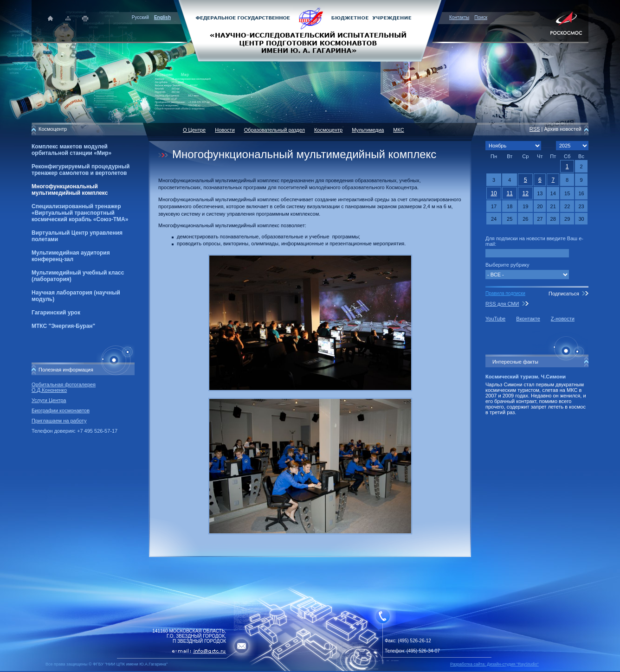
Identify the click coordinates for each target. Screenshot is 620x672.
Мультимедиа (368, 130)
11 (509, 193)
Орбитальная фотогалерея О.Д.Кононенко (64, 387)
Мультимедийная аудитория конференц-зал (71, 256)
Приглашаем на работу (59, 421)
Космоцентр (328, 130)
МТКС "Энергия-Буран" (63, 326)
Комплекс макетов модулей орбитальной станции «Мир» (71, 150)
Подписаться (564, 294)
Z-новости (563, 319)
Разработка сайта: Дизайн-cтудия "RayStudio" (494, 664)
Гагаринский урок (56, 313)
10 (494, 193)
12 (526, 193)
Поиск (481, 17)
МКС (398, 130)
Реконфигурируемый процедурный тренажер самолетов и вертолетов (81, 170)
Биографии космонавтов (61, 410)
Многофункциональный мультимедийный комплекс (70, 190)
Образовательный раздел (274, 130)
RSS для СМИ (502, 304)
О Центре (194, 130)
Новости (225, 130)
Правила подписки (505, 293)
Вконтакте (528, 319)
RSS (535, 129)
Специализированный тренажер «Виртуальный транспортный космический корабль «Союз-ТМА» (80, 213)
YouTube (495, 319)
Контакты (459, 17)
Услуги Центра (49, 400)
